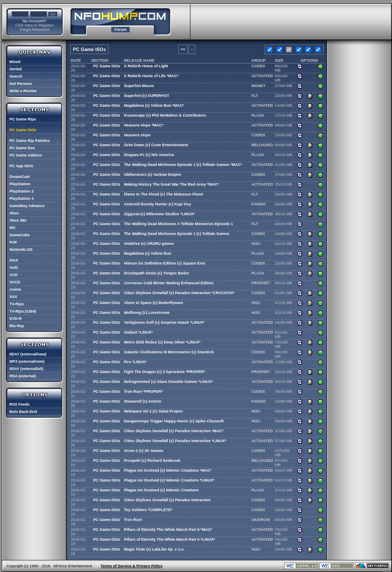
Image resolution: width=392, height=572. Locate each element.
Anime (15, 289)
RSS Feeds (20, 404)
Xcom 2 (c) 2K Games (144, 451)
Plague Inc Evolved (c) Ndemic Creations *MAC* (168, 470)
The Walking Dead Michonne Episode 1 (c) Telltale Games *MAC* (183, 165)
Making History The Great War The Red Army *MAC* (171, 184)
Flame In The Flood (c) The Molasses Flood (163, 194)
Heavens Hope (137, 135)
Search (16, 76)
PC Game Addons (26, 155)
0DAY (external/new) (28, 354)
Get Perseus (21, 84)
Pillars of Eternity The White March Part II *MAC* (168, 530)
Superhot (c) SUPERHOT (147, 96)
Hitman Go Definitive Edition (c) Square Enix (165, 263)
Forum (121, 30)
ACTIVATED (262, 76)
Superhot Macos (139, 86)
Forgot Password (34, 30)
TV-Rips (17, 304)
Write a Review (23, 91)
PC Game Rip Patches (30, 141)
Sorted (16, 69)
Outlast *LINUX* (139, 332)
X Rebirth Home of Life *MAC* (151, 76)
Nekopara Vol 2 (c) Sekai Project (153, 411)
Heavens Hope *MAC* (144, 125)
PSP (13, 242)
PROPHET (261, 283)
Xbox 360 (18, 220)
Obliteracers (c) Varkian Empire (153, 175)
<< (183, 49)
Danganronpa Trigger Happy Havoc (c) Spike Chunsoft (174, 421)
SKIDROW (261, 520)
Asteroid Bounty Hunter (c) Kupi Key (158, 204)
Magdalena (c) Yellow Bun (148, 253)
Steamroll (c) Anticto (143, 401)
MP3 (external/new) (27, 361)
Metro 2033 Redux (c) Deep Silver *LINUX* (162, 342)
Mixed (15, 62)
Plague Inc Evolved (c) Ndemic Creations (161, 490)
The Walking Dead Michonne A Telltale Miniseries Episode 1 (178, 224)
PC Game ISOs (23, 130)
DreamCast (20, 177)
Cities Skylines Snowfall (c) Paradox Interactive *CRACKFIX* (179, 293)
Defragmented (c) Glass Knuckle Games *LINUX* (169, 382)
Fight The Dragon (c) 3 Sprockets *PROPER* (164, 372)
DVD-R (16, 319)
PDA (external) (23, 376)
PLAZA (258, 115)
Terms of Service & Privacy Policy (132, 566)
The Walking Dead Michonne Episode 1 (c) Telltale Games (177, 234)
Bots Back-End (23, 412)
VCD (14, 275)
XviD (14, 268)
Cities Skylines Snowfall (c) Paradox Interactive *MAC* (174, 431)
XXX (13, 297)
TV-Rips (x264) (23, 311)
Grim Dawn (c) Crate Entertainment (156, 145)
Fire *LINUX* (135, 362)
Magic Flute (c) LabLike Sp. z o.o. (154, 549)
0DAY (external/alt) (26, 369)
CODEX (258, 66)
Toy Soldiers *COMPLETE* (148, 510)
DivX (14, 260)
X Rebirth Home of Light (146, 66)
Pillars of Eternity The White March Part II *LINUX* (170, 539)
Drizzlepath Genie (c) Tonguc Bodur (157, 273)
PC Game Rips (23, 119)
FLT (255, 96)
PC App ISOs (21, 166)
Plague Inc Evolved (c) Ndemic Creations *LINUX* (169, 480)
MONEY (258, 86)
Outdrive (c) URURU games (149, 244)
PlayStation (20, 184)
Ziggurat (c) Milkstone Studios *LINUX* (160, 214)
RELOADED (262, 145)
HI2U (256, 244)
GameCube (20, 235)
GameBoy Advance (27, 206)
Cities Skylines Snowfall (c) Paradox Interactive (167, 500)
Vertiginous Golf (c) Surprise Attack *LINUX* (164, 322)
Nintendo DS (21, 250)
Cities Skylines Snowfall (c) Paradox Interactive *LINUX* (175, 441)
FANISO (259, 204)
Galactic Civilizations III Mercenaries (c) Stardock (169, 352)
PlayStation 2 (22, 191)
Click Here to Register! (34, 25)
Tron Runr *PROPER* (143, 391)
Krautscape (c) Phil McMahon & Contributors (165, 115)
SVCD (15, 282)
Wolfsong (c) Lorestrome (147, 313)
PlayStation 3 (22, 199)
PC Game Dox (22, 148)
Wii (12, 228)
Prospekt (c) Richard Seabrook (152, 461)
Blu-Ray (17, 326)
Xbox (14, 213)
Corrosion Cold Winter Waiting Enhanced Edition (169, 283)
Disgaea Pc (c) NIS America (149, 155)
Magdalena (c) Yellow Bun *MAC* (154, 105)
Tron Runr (133, 520)
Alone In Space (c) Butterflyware (154, 303)
